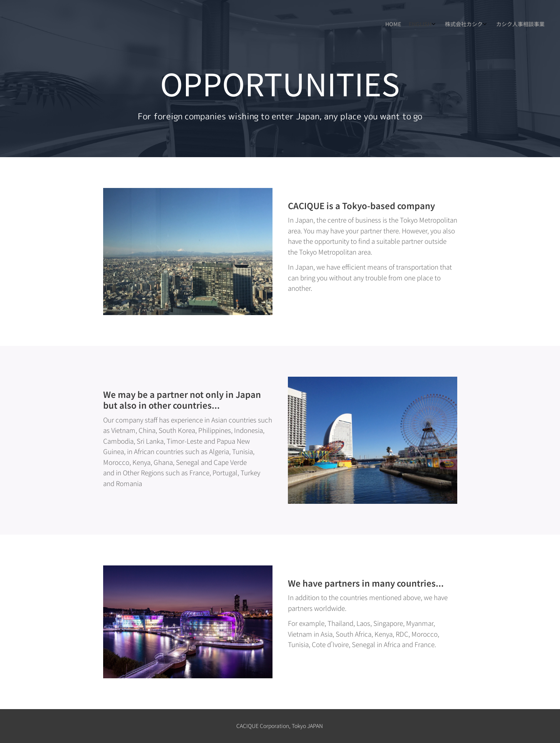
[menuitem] (511, 25)
